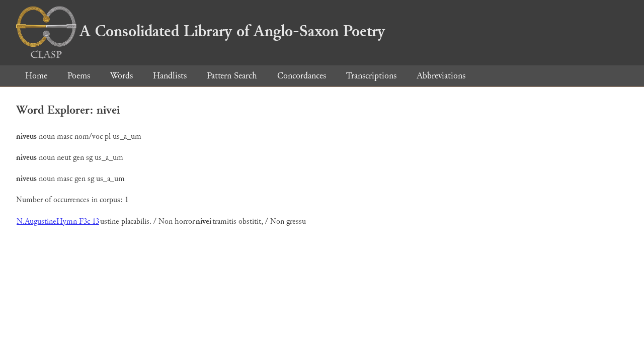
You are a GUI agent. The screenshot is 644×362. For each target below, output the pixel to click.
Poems (79, 76)
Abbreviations (441, 76)
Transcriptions (371, 76)
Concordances (302, 76)
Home (36, 76)
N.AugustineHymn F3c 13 (58, 221)
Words (122, 76)
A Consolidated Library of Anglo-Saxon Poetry (200, 31)
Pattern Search (232, 76)
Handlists (170, 76)
